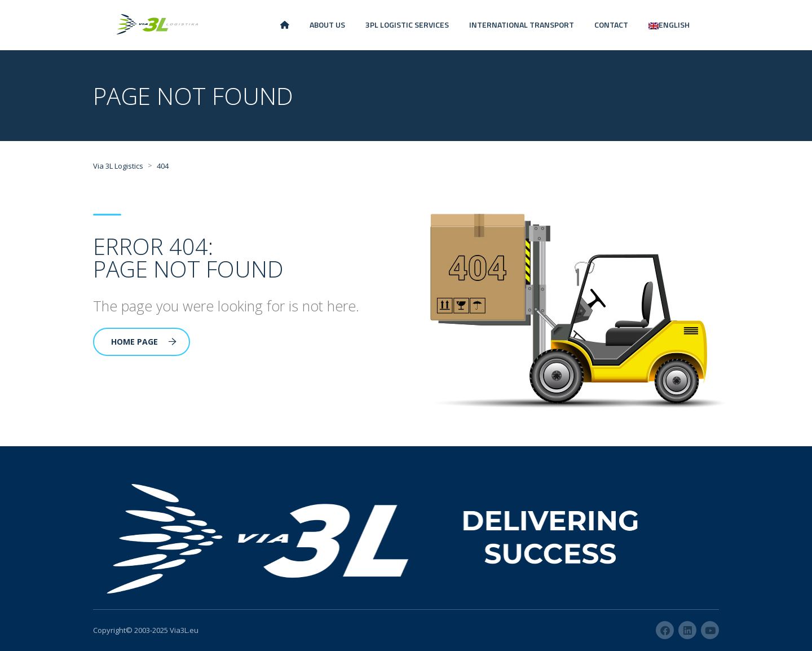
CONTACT (611, 25)
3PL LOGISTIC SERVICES (407, 25)
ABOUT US (327, 25)
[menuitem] (669, 25)
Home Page (144, 342)
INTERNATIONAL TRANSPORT (522, 25)
